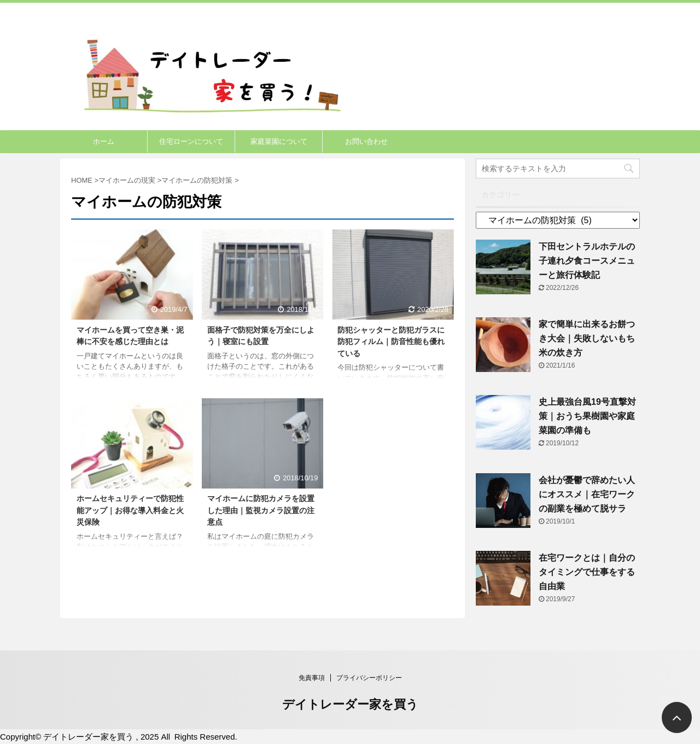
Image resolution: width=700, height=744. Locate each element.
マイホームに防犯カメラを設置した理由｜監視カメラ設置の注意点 (261, 510)
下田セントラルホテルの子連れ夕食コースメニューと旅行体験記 (587, 261)
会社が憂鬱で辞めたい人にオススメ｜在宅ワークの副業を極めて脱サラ (587, 494)
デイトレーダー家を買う (350, 704)
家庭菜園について (279, 141)
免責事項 (312, 678)
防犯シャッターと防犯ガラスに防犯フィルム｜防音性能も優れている (391, 342)
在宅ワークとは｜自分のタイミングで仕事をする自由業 (587, 572)
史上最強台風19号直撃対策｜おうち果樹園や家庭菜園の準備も (587, 416)
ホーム (104, 141)
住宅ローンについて (191, 141)
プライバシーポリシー (369, 678)
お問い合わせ (366, 141)
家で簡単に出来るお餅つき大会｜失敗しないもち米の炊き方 (587, 338)
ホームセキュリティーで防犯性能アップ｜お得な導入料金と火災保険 (130, 510)
